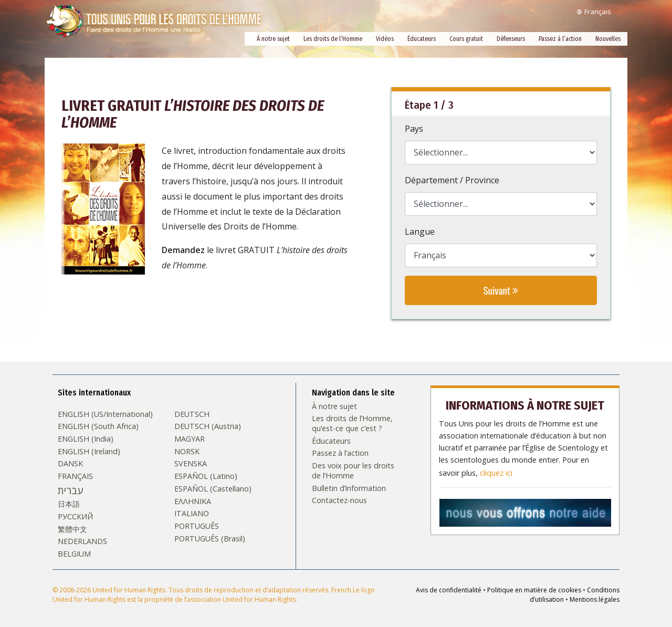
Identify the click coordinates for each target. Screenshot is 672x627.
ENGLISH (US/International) (105, 413)
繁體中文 (72, 529)
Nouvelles (608, 39)
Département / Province (452, 180)
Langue (420, 232)
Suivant (501, 290)
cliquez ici (496, 470)
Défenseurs (511, 39)
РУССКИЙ (75, 516)
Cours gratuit (466, 39)
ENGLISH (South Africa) (98, 426)
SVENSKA (191, 463)
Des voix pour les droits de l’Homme (353, 470)
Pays (414, 129)
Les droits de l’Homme (333, 39)
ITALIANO (192, 513)
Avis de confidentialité (449, 589)
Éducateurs (422, 39)
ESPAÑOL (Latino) (206, 476)
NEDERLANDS (82, 541)
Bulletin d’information (349, 487)
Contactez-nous (339, 500)
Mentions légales (595, 599)
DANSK (70, 463)
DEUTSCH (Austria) (208, 426)
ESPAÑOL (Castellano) (213, 488)
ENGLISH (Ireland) (89, 451)
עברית (70, 490)
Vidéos (385, 39)
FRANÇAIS (75, 476)
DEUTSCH (192, 413)
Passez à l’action (560, 39)
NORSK (187, 451)
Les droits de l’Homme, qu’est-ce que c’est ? (352, 423)
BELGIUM (74, 553)
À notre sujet (273, 39)
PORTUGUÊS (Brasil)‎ (210, 538)
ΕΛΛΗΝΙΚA (193, 500)
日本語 (69, 504)
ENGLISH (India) (86, 438)
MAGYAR (190, 438)
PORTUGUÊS (197, 526)
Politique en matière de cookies (534, 589)
